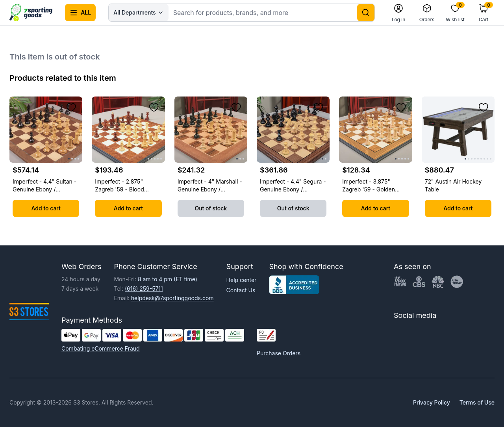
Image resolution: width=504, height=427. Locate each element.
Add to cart (46, 208)
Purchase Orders (279, 353)
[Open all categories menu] (80, 13)
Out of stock (211, 208)
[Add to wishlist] (71, 108)
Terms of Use (477, 402)
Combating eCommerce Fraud (101, 348)
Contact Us (241, 290)
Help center (242, 280)
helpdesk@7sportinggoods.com (172, 298)
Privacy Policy (432, 402)
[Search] (366, 13)
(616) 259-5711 (144, 289)
